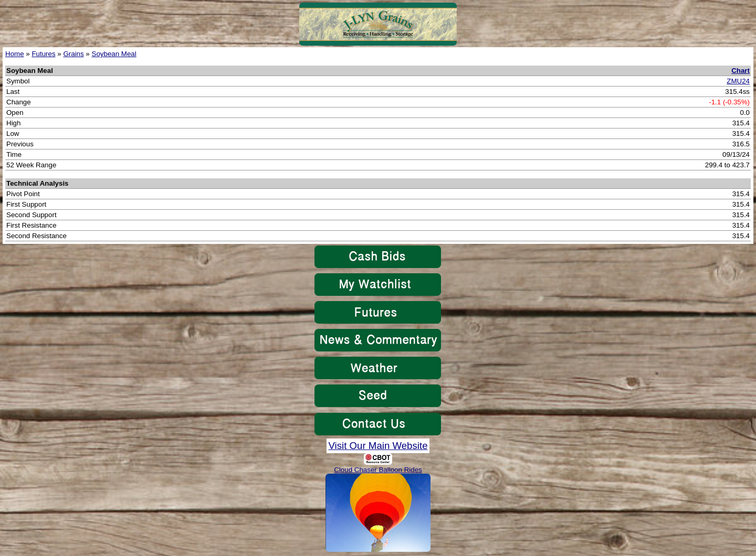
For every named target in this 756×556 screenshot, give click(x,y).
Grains (73, 54)
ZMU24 (738, 81)
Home (15, 54)
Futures (43, 54)
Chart (741, 71)
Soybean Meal (114, 54)
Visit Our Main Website (378, 446)
